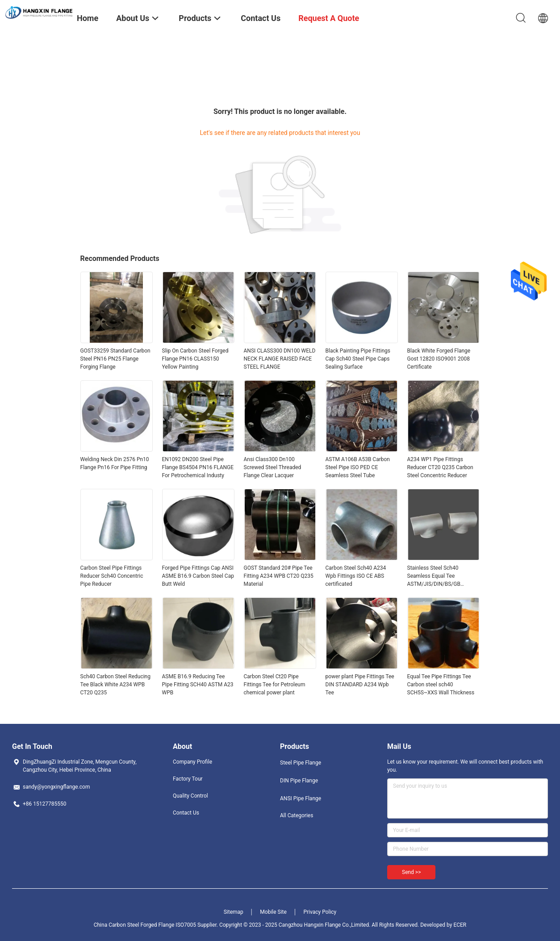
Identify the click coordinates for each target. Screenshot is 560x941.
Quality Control (190, 796)
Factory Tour (188, 779)
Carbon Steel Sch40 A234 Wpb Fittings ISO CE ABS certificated (356, 576)
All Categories (297, 815)
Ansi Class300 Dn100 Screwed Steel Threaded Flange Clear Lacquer (273, 467)
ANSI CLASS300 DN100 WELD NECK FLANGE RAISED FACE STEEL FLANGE (280, 359)
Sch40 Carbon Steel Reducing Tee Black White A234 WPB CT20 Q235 (115, 685)
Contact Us (186, 813)
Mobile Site (273, 912)
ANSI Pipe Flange (301, 798)
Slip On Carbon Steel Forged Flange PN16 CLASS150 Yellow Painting (195, 359)
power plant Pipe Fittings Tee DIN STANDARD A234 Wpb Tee (360, 685)
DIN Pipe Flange (299, 781)
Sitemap (234, 912)
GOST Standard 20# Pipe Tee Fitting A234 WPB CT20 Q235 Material (279, 576)
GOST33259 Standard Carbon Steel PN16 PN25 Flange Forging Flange (115, 359)
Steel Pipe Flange (301, 763)
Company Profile (192, 762)
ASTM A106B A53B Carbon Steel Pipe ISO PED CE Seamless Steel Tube (358, 467)
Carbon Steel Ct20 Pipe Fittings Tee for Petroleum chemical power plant (275, 685)
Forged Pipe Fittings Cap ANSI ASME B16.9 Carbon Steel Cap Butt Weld (198, 576)
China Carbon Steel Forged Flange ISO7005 (145, 925)
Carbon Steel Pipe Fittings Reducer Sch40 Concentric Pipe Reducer (112, 576)
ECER (460, 925)
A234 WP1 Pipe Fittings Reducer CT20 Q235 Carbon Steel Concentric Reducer (440, 467)
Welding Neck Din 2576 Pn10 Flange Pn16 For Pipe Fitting (115, 463)
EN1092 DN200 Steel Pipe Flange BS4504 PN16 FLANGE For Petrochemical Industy (198, 467)
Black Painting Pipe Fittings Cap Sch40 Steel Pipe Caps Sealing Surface (358, 359)
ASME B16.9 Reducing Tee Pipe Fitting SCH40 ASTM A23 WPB (198, 685)
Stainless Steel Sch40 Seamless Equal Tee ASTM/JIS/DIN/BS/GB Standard (434, 576)
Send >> (411, 872)
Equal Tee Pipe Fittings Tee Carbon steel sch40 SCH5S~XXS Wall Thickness (441, 685)
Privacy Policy (320, 912)
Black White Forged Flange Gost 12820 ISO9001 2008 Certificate (439, 359)
